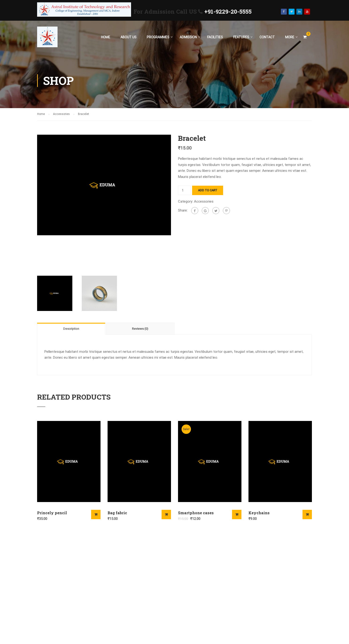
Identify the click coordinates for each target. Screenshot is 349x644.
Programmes (158, 37)
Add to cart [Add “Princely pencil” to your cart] (96, 514)
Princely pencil (52, 513)
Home (106, 37)
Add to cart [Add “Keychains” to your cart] (307, 514)
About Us (128, 37)
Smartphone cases (196, 513)
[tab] (72, 329)
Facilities (215, 37)
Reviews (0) (140, 329)
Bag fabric (117, 513)
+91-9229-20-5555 (228, 12)
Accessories (61, 114)
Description (71, 329)
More (290, 37)
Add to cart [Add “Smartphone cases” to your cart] (237, 514)
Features (241, 37)
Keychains (259, 513)
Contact (267, 37)
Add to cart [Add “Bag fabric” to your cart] (166, 514)
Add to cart (208, 190)
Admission (188, 37)
